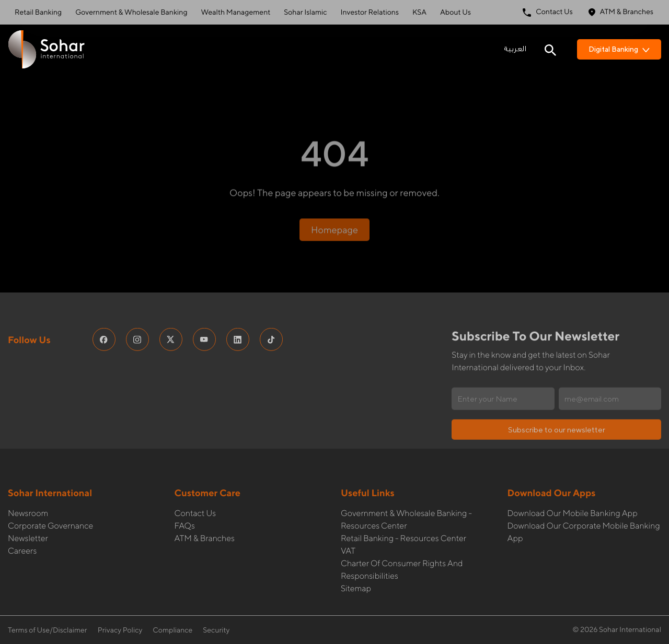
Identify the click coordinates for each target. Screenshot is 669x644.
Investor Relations (370, 13)
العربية (515, 49)
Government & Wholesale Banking (131, 13)
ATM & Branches (621, 12)
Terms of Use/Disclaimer (48, 630)
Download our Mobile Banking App (573, 492)
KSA (419, 13)
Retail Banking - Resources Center (403, 517)
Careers (22, 529)
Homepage (334, 197)
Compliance (172, 630)
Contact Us (548, 12)
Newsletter (28, 517)
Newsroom (28, 492)
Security (216, 630)
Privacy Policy (120, 630)
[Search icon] (550, 49)
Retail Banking (38, 13)
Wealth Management (236, 13)
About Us (455, 13)
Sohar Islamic (305, 13)
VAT (348, 529)
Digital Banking (619, 49)
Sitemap (356, 567)
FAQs (185, 504)
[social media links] (104, 318)
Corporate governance (50, 504)
